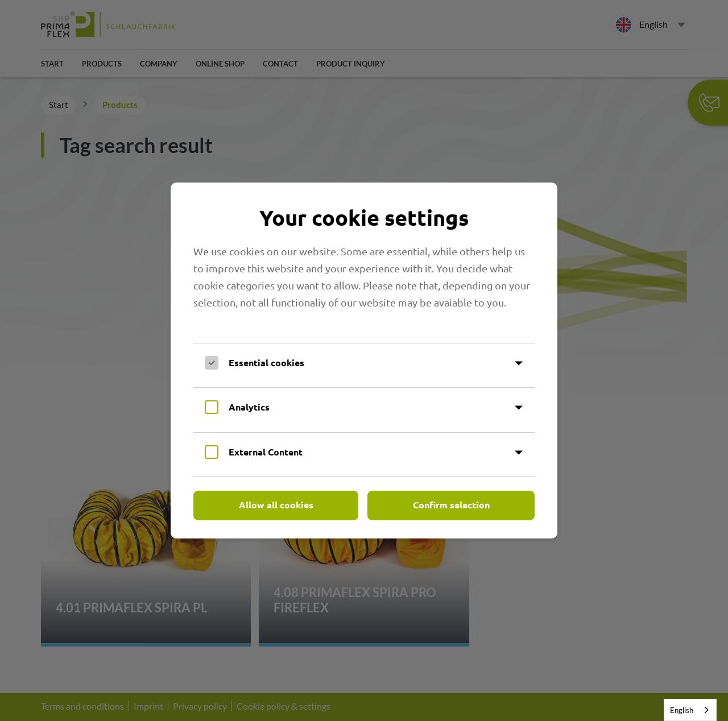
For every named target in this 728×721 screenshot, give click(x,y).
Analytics (249, 407)
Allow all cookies (276, 505)
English (682, 710)
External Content (266, 452)
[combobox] (690, 710)
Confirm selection (451, 505)
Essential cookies (266, 362)
